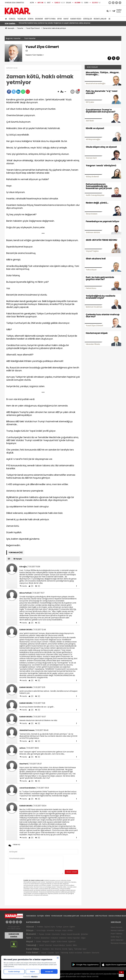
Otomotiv (56, 934)
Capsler (51, 953)
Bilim (75, 945)
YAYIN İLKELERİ (57, 916)
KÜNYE (47, 916)
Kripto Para (50, 19)
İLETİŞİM (40, 916)
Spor (59, 19)
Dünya (31, 19)
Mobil (41, 945)
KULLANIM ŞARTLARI (71, 916)
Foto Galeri (32, 953)
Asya (64, 930)
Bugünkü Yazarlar (13, 38)
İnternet (48, 945)
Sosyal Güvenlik (73, 934)
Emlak (48, 934)
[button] (58, 92)
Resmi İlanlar (100, 19)
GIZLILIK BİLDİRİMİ (87, 916)
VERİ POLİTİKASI (101, 916)
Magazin (46, 942)
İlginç (71, 949)
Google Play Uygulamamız (87, 965)
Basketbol (45, 938)
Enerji (63, 934)
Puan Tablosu (116, 934)
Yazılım (69, 945)
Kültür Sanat (62, 942)
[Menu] (109, 19)
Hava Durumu (117, 927)
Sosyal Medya (59, 945)
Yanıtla (24, 586)
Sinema (58, 949)
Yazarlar (22, 19)
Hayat (66, 19)
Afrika (70, 930)
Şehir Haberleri (117, 940)
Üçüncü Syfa (49, 927)
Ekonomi (39, 19)
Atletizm (63, 938)
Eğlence (72, 942)
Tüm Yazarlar (30, 38)
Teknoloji (31, 945)
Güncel (12, 19)
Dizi (52, 949)
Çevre (66, 927)
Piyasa (41, 934)
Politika (40, 927)
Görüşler (88, 19)
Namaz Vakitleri (117, 930)
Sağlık (53, 942)
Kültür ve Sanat (76, 953)
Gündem (46, 949)
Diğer (83, 938)
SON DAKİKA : (10, 24)
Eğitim (72, 927)
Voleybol (54, 938)
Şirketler (85, 934)
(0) (32, 586)
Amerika (50, 930)
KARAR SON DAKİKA (14, 935)
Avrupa (58, 930)
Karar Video (76, 19)
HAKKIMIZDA (31, 916)
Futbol (37, 938)
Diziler (39, 942)
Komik (65, 949)
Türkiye (59, 927)
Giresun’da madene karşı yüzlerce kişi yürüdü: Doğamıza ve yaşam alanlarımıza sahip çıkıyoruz (55, 24)
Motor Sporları (74, 938)
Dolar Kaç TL (116, 937)
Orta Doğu (41, 930)
